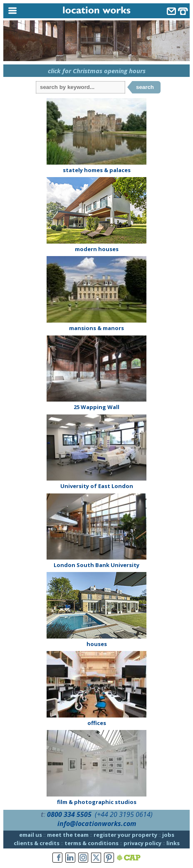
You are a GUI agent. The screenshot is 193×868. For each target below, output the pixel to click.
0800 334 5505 (69, 814)
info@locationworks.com (97, 824)
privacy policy (142, 843)
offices (97, 723)
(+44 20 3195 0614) (124, 814)
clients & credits (37, 843)
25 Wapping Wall (96, 407)
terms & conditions (92, 843)
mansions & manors (96, 328)
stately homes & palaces (97, 170)
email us (31, 835)
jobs (168, 835)
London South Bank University (96, 565)
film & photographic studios (97, 802)
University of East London (97, 486)
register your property (125, 835)
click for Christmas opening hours (97, 71)
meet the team (68, 835)
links (173, 843)
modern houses (97, 249)
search (145, 87)
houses (97, 644)
